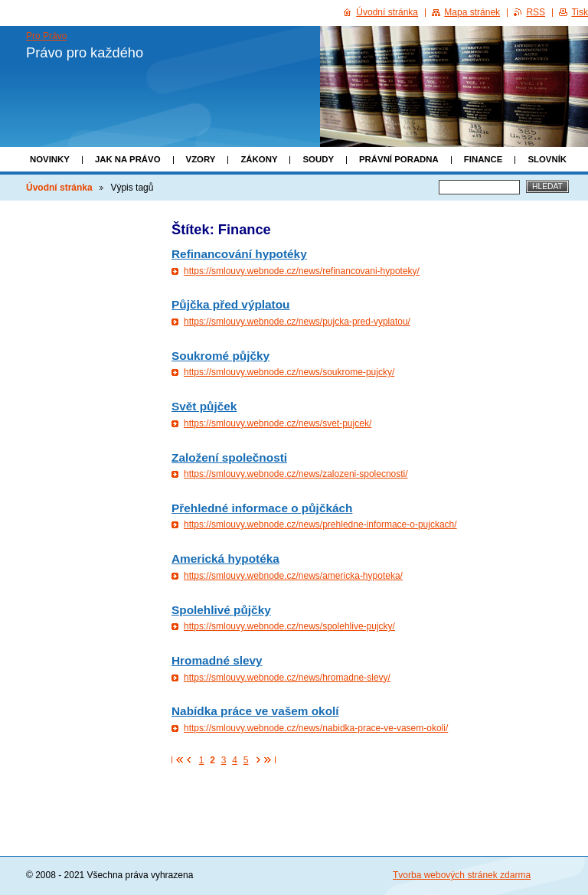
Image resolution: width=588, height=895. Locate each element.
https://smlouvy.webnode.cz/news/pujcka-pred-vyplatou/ (297, 322)
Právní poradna (399, 159)
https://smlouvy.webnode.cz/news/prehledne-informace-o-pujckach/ (320, 524)
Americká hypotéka (225, 559)
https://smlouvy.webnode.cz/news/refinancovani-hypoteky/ (302, 271)
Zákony (259, 159)
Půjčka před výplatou (231, 304)
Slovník (547, 159)
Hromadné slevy (217, 660)
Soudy (318, 159)
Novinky (50, 159)
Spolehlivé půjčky (221, 610)
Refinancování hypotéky (239, 254)
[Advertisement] (86, 442)
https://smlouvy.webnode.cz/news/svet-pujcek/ (278, 423)
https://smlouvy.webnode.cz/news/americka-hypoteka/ (293, 576)
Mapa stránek (472, 12)
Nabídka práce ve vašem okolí (255, 711)
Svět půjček (204, 406)
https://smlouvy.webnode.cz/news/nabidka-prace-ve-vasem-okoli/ (316, 728)
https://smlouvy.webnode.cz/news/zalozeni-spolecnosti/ (296, 474)
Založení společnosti (229, 457)
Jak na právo (128, 159)
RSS (536, 12)
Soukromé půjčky (220, 356)
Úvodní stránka (59, 188)
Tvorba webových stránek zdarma (462, 875)
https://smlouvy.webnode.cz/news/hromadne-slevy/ (287, 678)
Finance (483, 159)
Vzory (201, 159)
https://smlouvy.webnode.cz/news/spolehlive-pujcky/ (289, 626)
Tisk (580, 12)
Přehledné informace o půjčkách (262, 508)
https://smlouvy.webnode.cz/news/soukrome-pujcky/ (289, 372)
